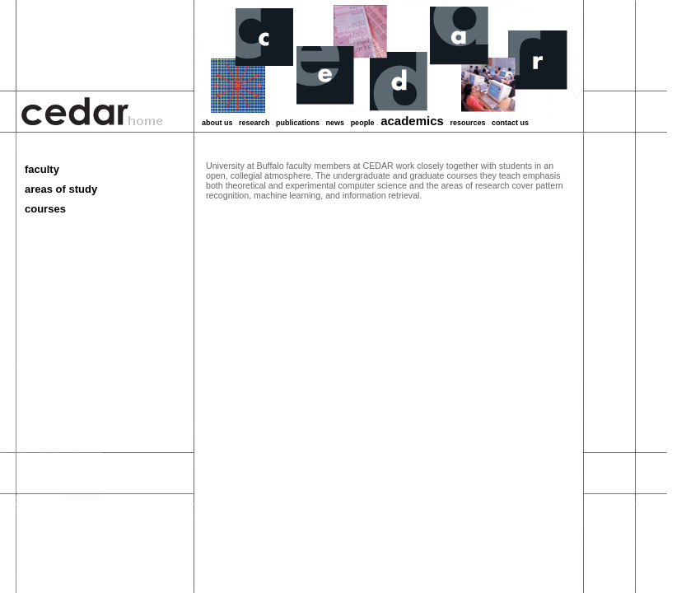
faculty (42, 169)
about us (217, 123)
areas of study (61, 189)
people (363, 123)
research (254, 123)
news (336, 123)
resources (467, 123)
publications (298, 123)
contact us (510, 123)
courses (45, 209)
